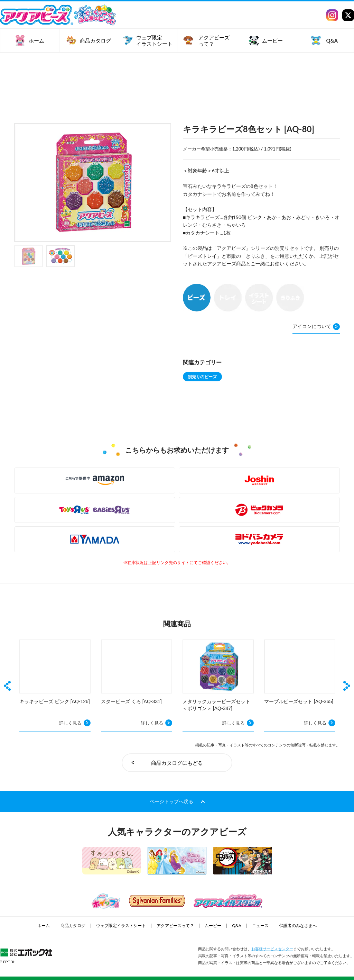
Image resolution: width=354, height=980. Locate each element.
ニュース (260, 926)
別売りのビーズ (202, 377)
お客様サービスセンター (272, 949)
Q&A (237, 926)
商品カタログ (73, 926)
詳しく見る (70, 723)
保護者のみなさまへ (298, 926)
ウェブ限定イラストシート (121, 926)
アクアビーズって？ (175, 926)
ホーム (44, 926)
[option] (93, 183)
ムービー (213, 926)
